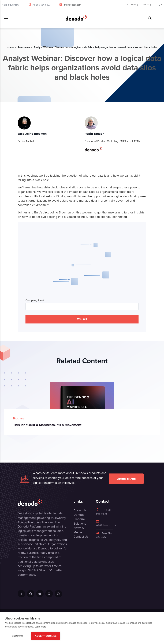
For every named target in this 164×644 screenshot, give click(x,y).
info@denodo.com (72, 5)
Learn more (126, 479)
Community (133, 4)
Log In (160, 4)
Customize (17, 636)
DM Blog (147, 4)
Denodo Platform (79, 517)
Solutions (80, 524)
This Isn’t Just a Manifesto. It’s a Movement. (48, 425)
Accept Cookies (46, 636)
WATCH (82, 319)
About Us (80, 510)
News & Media (79, 530)
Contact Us (81, 537)
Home (10, 47)
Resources (24, 47)
